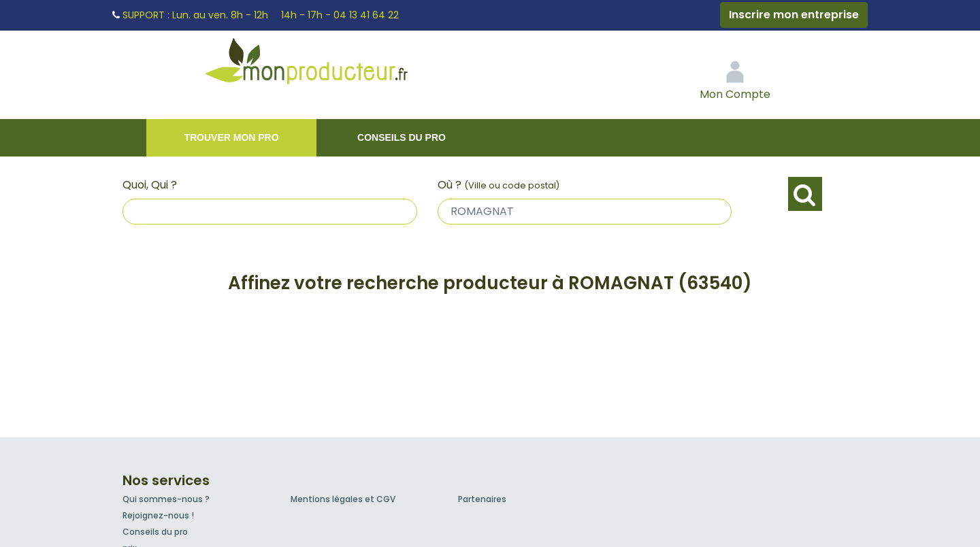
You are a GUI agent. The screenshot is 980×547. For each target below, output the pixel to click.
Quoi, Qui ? (150, 185)
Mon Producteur (332, 65)
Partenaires (482, 499)
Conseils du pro (402, 137)
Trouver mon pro (231, 137)
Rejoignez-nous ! (158, 515)
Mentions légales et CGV (343, 499)
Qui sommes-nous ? (166, 499)
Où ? (499, 185)
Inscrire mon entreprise (794, 15)
